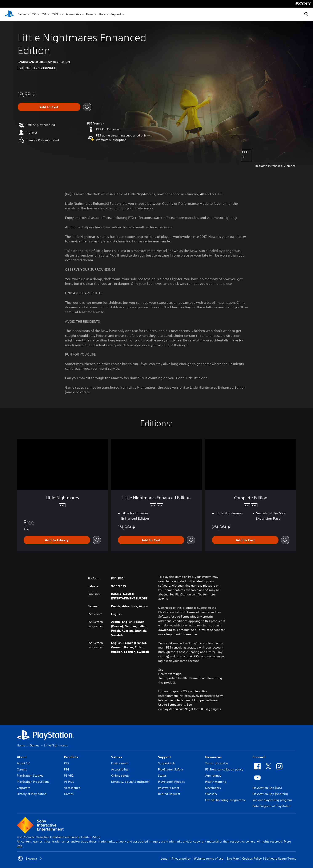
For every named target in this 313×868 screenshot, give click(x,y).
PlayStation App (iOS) (267, 788)
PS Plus (56, 14)
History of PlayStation (32, 794)
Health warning (216, 782)
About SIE (23, 763)
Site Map (233, 859)
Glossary (211, 794)
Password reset (169, 788)
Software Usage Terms (281, 859)
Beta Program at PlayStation (272, 806)
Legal (165, 859)
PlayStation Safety (170, 769)
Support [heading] (164, 757)
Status (162, 776)
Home (21, 745)
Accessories (73, 14)
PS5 (34, 14)
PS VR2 (69, 776)
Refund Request (169, 794)
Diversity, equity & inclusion (130, 782)
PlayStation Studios (30, 776)
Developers (213, 788)
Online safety (120, 776)
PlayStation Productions (33, 782)
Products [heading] (71, 757)
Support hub (167, 763)
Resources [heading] (213, 757)
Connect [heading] (259, 757)
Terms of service (217, 763)
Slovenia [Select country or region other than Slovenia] (30, 859)
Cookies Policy (252, 859)
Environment (120, 763)
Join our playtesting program (272, 800)
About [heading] (22, 757)
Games (22, 14)
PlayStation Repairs (171, 782)
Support (116, 14)
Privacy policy (181, 859)
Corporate (24, 788)
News (90, 14)
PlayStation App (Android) (270, 794)
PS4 (44, 14)
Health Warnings (170, 674)
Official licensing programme (226, 800)
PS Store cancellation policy (224, 769)
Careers (22, 769)
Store (102, 14)
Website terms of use (209, 859)
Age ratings (213, 776)
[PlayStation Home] (9, 14)
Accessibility (120, 769)
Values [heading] (117, 757)
